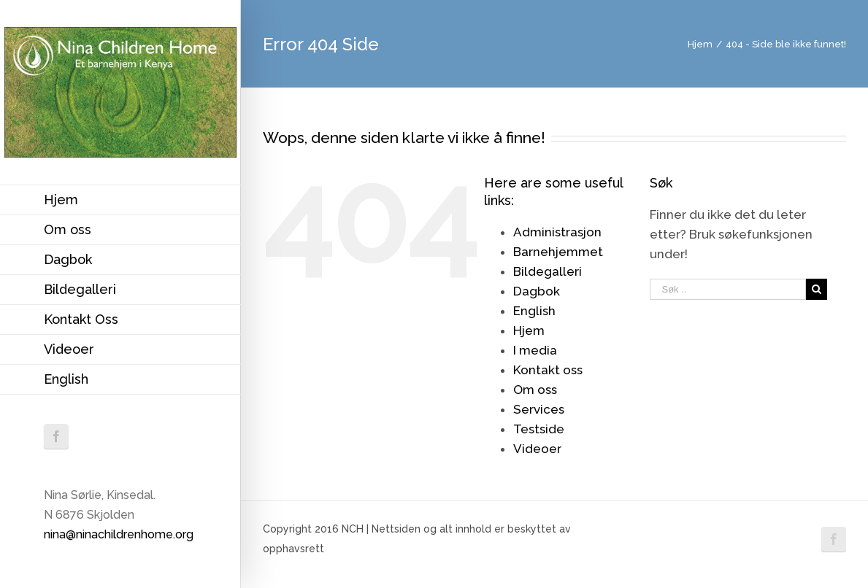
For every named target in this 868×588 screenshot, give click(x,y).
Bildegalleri (548, 271)
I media (535, 350)
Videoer (537, 449)
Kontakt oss (548, 370)
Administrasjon (557, 232)
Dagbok (537, 291)
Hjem (529, 330)
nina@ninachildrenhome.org (119, 534)
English (534, 311)
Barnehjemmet (558, 252)
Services (539, 409)
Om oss (535, 390)
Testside (539, 429)
